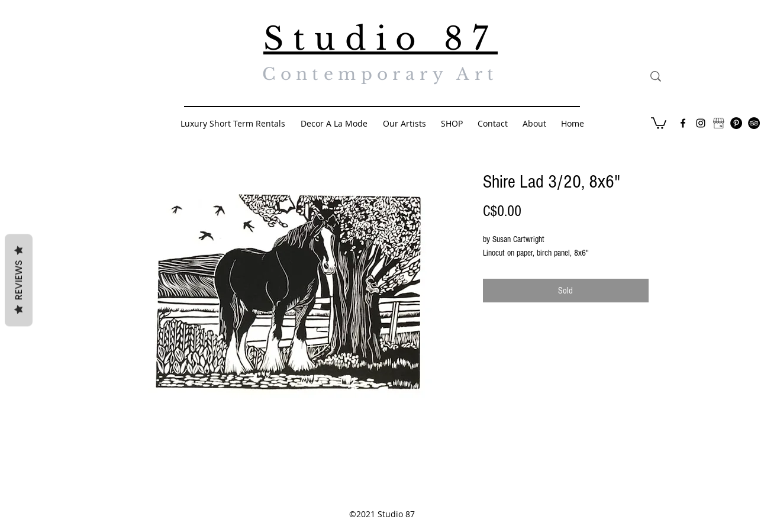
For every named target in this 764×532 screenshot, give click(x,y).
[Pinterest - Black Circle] (736, 123)
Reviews (19, 280)
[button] (659, 122)
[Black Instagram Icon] (701, 123)
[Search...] (710, 76)
